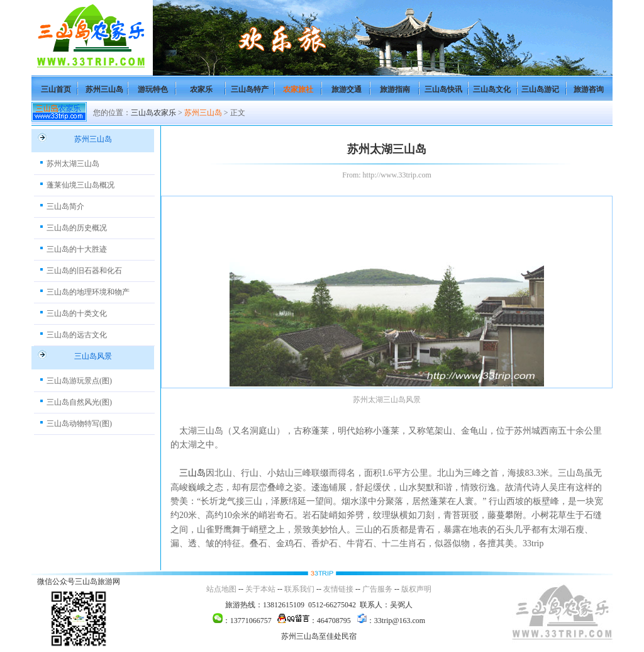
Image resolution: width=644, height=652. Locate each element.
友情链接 (338, 589)
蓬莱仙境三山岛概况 (80, 185)
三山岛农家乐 (153, 113)
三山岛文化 (492, 89)
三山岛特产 (250, 89)
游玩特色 (153, 89)
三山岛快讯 (443, 89)
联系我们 (299, 589)
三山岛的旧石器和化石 (84, 271)
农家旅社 (298, 89)
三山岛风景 (93, 356)
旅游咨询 (589, 89)
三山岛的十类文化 (77, 313)
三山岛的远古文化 (77, 335)
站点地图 (221, 589)
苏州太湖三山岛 (73, 164)
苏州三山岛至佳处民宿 (319, 636)
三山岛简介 (65, 206)
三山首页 (56, 89)
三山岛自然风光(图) (79, 402)
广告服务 (377, 589)
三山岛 (192, 473)
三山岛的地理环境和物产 (88, 292)
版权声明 (416, 589)
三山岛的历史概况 (77, 228)
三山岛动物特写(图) (79, 424)
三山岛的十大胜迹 (77, 249)
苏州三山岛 (104, 89)
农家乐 (201, 89)
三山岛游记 (540, 89)
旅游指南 (395, 89)
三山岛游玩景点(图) (79, 381)
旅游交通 (347, 89)
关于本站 (260, 589)
